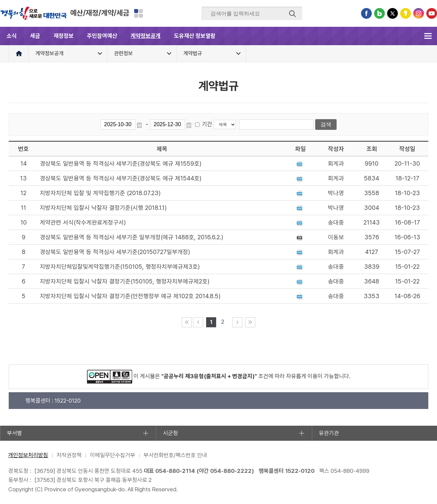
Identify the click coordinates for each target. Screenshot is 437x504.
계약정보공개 (146, 36)
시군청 (170, 433)
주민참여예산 (102, 36)
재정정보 (64, 36)
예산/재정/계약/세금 (100, 13)
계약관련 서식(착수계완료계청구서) (83, 222)
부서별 (15, 433)
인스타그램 (419, 13)
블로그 (379, 13)
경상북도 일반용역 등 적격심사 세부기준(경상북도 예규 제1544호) (121, 178)
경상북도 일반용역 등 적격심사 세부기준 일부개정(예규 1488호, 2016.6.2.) (132, 237)
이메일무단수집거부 (113, 455)
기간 (207, 124)
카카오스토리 (406, 13)
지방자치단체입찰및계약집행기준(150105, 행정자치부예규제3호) (120, 267)
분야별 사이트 (139, 13)
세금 (35, 36)
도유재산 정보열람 (195, 36)
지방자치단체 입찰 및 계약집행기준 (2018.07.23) (100, 193)
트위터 (392, 13)
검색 (292, 14)
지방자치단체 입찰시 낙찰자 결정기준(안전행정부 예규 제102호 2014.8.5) (130, 296)
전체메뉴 (428, 36)
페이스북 (366, 13)
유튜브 (432, 13)
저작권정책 (69, 455)
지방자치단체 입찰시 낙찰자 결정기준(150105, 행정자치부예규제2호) (125, 281)
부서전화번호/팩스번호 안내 (175, 455)
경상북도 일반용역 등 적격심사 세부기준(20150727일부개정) (115, 252)
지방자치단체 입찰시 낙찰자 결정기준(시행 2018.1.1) (103, 208)
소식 (12, 36)
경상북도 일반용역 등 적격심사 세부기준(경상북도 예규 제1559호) (121, 163)
